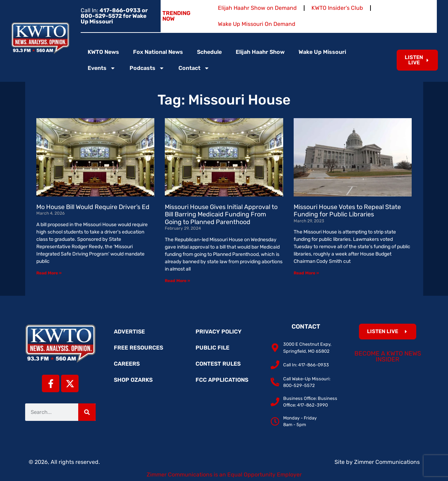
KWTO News (103, 52)
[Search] (87, 412)
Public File (212, 348)
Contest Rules (218, 364)
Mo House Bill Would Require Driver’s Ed (93, 207)
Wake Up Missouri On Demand (257, 24)
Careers (127, 364)
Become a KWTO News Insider (388, 357)
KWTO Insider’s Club (337, 8)
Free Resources (138, 348)
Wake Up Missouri (322, 52)
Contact (194, 68)
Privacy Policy (219, 332)
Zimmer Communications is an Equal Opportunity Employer (224, 475)
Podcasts (147, 68)
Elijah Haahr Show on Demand (257, 8)
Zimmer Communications (387, 462)
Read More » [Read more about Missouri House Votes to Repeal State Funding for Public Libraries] (306, 273)
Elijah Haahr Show (260, 52)
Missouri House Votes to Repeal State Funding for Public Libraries (347, 211)
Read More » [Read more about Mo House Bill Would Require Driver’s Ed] (49, 273)
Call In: (114, 16)
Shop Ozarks (133, 380)
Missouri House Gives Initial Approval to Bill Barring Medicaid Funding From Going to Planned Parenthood (221, 214)
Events (102, 68)
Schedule (209, 52)
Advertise (129, 332)
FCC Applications (222, 380)
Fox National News (158, 52)
